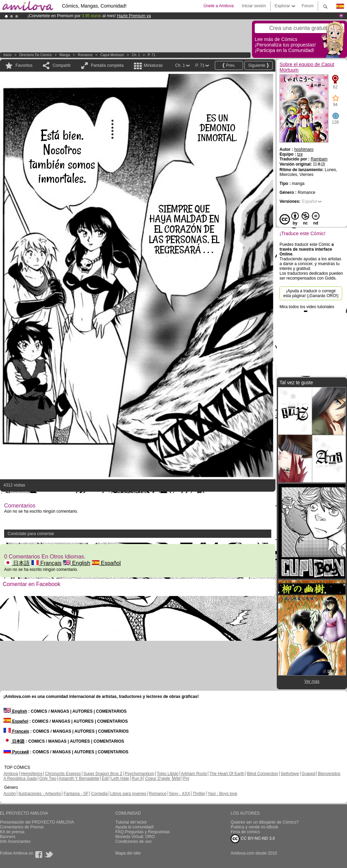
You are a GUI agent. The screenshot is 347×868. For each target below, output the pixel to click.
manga (65, 55)
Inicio (7, 55)
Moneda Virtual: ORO (135, 837)
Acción (10, 794)
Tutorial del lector (131, 822)
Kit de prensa (12, 832)
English (77, 563)
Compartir (62, 65)
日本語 (17, 563)
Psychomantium (140, 774)
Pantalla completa (107, 65)
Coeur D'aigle (158, 778)
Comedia (99, 794)
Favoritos (24, 65)
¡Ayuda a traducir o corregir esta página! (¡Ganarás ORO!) (311, 293)
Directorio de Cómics (35, 55)
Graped (308, 774)
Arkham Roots (194, 774)
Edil (105, 778)
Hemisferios (31, 774)
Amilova (11, 774)
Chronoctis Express (63, 774)
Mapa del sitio (128, 853)
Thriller (199, 794)
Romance (85, 55)
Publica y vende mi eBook (254, 827)
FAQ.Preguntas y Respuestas (143, 832)
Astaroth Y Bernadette (79, 778)
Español (106, 563)
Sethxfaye (290, 774)
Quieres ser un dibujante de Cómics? (265, 822)
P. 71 (151, 55)
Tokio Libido (167, 774)
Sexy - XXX (180, 794)
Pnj (186, 778)
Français (46, 563)
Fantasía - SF (76, 794)
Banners (8, 837)
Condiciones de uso (133, 841)
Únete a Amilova (218, 6)
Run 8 (137, 778)
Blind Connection (262, 774)
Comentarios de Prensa (22, 827)
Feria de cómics (245, 832)
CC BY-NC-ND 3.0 (253, 839)
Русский (16, 752)
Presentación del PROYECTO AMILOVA (37, 822)
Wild (176, 778)
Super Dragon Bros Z (103, 774)
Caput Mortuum (112, 55)
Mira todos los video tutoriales (307, 307)
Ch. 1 (136, 55)
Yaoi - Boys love (222, 794)
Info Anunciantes (15, 841)
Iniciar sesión (254, 6)
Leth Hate (120, 778)
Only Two (48, 778)
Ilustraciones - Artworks (40, 794)
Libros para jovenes (128, 794)
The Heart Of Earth (227, 774)
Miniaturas (153, 65)
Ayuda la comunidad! (135, 827)
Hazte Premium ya (134, 16)
